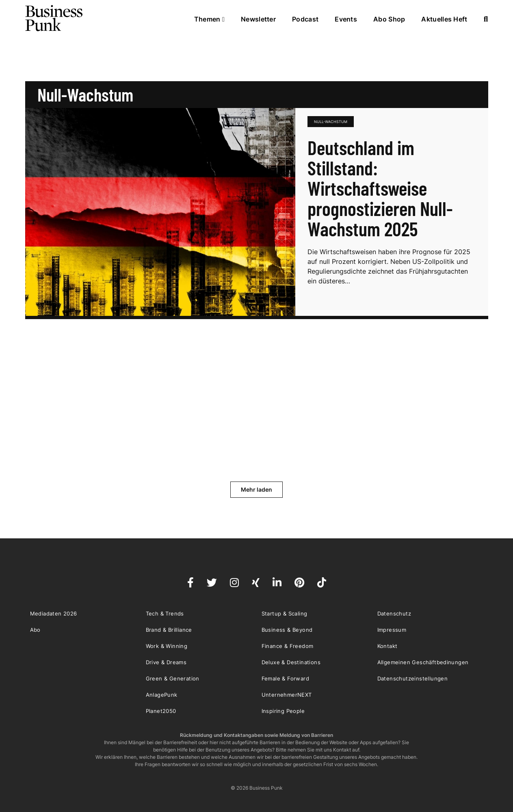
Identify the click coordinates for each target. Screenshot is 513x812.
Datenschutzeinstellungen (413, 678)
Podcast (305, 19)
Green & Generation (173, 678)
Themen (209, 19)
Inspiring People (283, 711)
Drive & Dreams (166, 662)
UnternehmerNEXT (287, 695)
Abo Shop (389, 19)
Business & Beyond (287, 630)
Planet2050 (161, 711)
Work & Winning (167, 646)
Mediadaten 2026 (54, 613)
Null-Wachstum (331, 122)
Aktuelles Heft (444, 19)
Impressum (392, 630)
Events (346, 19)
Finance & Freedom (288, 646)
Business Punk (54, 18)
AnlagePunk (162, 695)
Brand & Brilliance (169, 630)
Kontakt (387, 646)
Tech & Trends (165, 613)
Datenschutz (394, 613)
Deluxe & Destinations (291, 662)
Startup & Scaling (285, 613)
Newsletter (258, 19)
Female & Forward (285, 678)
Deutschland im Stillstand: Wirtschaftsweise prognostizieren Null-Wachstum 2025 (380, 188)
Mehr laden (256, 489)
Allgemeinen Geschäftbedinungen (423, 662)
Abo (35, 630)
